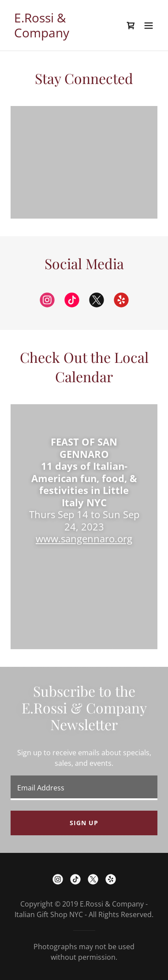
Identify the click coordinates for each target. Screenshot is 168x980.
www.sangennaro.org (84, 538)
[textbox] (84, 788)
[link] (62, 35)
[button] (149, 26)
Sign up (84, 823)
